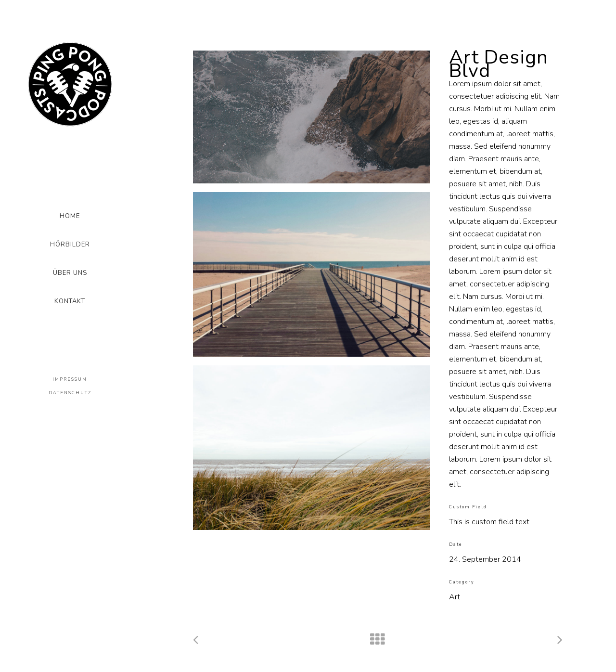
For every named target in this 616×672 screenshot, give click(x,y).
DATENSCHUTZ (70, 393)
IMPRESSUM (70, 379)
